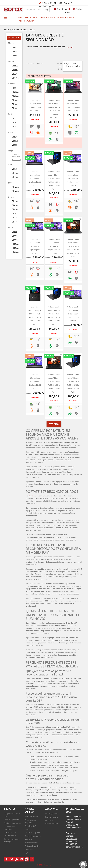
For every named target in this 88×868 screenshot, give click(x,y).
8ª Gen (17, 205)
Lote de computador (26, 21)
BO (13, 9)
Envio (27, 829)
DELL (17, 47)
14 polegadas (17, 122)
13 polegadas (17, 118)
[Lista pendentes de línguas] (70, 3)
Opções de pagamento (33, 836)
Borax (31, 496)
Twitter (12, 859)
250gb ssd (17, 92)
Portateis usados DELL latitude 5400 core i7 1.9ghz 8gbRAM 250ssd (35, 179)
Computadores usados (27, 18)
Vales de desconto (52, 824)
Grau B (17, 173)
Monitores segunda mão (13, 823)
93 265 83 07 (48, 6)
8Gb (17, 66)
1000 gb (17, 108)
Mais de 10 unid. (17, 232)
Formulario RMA (30, 826)
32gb (17, 74)
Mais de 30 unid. (17, 240)
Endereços (49, 820)
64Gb (17, 78)
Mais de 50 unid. (17, 248)
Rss (17, 859)
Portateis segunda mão (12, 820)
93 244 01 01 (47, 3)
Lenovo (17, 55)
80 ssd (17, 88)
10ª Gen (17, 213)
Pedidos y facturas (52, 817)
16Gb (17, 70)
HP (17, 51)
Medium (17, 145)
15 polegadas (17, 126)
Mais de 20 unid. (17, 236)
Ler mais (70, 47)
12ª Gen (17, 221)
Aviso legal (28, 839)
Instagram (27, 859)
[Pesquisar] (37, 9)
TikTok (32, 859)
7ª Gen (17, 201)
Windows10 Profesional (17, 187)
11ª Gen (17, 217)
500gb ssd (17, 100)
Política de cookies (31, 843)
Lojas (27, 853)
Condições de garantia (33, 833)
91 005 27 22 (71, 841)
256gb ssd (17, 96)
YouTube (22, 859)
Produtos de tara (10, 836)
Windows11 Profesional (17, 191)
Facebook (7, 859)
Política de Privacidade (33, 846)
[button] (5, 18)
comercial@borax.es (75, 847)
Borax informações (31, 817)
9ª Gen (17, 209)
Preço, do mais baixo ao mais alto (73, 66)
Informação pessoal (52, 814)
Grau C (17, 177)
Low (17, 141)
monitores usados (65, 18)
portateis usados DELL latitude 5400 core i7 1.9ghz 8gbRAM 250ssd (73, 314)
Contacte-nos (29, 849)
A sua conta (51, 809)
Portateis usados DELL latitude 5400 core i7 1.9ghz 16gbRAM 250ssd (35, 246)
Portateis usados (47, 18)
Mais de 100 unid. (17, 252)
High (17, 137)
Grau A (17, 169)
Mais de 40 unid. (17, 244)
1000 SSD (17, 104)
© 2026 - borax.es (44, 865)
